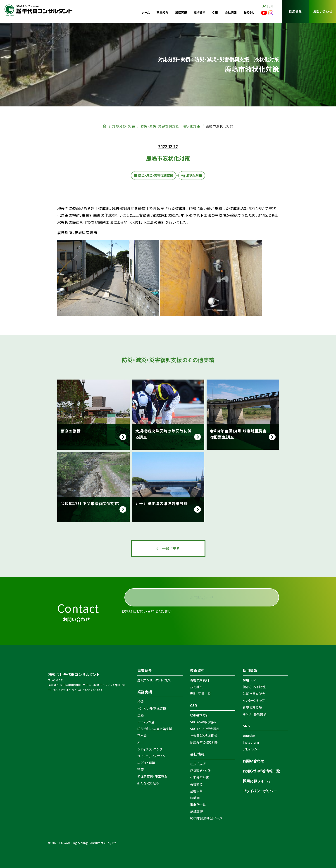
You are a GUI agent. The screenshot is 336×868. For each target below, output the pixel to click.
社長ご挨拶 (198, 764)
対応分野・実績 (124, 126)
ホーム (146, 12)
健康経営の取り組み (204, 742)
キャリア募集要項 (255, 714)
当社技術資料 (200, 680)
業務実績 (181, 12)
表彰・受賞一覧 (200, 694)
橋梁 (141, 702)
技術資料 (200, 12)
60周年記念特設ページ (206, 818)
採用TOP (249, 680)
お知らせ (249, 12)
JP (264, 6)
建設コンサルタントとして (154, 680)
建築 (141, 769)
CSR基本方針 (199, 715)
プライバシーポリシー (260, 791)
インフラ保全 (146, 722)
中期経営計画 (200, 777)
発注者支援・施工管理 (152, 776)
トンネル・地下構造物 (152, 708)
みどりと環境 (146, 763)
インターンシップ (254, 700)
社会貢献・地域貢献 (204, 736)
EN (271, 6)
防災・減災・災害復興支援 (160, 126)
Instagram (251, 742)
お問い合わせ (323, 11)
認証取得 (196, 811)
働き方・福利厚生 (254, 687)
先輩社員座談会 (254, 694)
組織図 (195, 798)
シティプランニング (150, 749)
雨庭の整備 (71, 431)
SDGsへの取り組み (203, 722)
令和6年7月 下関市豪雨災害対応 (90, 503)
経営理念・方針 (200, 771)
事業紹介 (162, 12)
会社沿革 (196, 791)
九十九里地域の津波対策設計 (162, 503)
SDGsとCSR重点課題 (205, 729)
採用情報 (295, 11)
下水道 (142, 736)
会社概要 (196, 784)
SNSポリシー (251, 749)
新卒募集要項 (252, 707)
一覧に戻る (171, 548)
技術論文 (196, 687)
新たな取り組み (148, 783)
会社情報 (231, 12)
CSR (215, 12)
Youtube (249, 736)
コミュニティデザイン (151, 756)
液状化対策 (192, 126)
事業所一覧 (198, 805)
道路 (141, 715)
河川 (141, 742)
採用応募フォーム (256, 781)
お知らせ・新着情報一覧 (261, 771)
